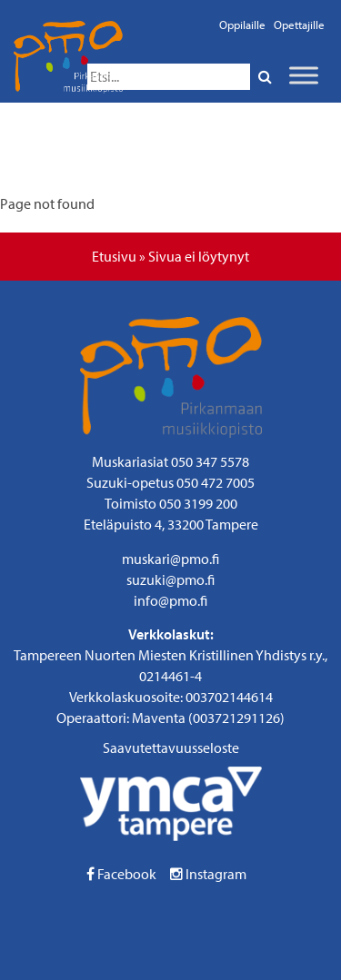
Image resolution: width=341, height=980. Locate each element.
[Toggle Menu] (304, 75)
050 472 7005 (216, 482)
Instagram (208, 874)
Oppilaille (242, 25)
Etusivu (114, 256)
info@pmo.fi (170, 600)
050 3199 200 (198, 503)
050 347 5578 (210, 461)
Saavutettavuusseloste (171, 747)
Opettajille (299, 25)
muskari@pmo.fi (170, 559)
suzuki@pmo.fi (170, 579)
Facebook (121, 874)
